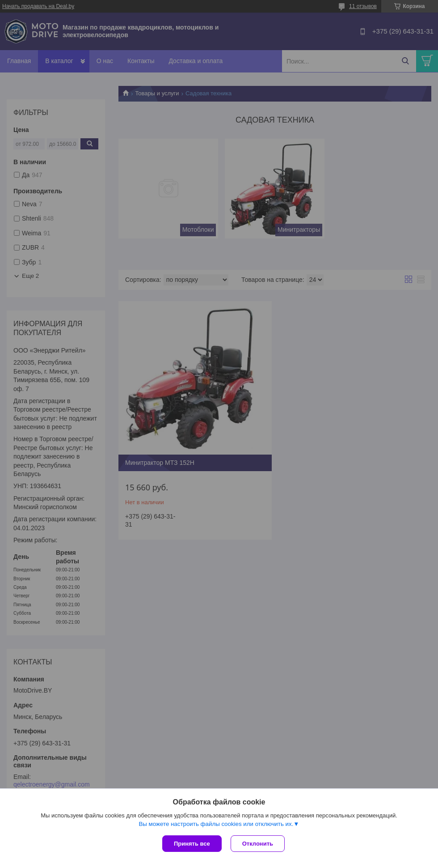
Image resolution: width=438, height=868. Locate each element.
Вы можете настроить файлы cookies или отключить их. (216, 824)
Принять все (192, 844)
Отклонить (258, 844)
